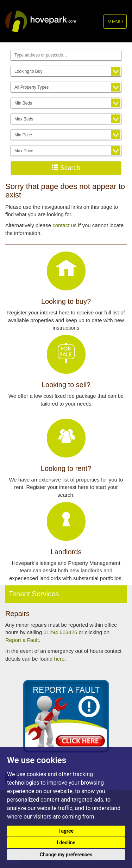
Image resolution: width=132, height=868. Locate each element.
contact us (64, 225)
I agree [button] (66, 831)
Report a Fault (22, 640)
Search (66, 168)
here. (60, 659)
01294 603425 (60, 632)
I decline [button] (66, 843)
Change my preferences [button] (66, 855)
